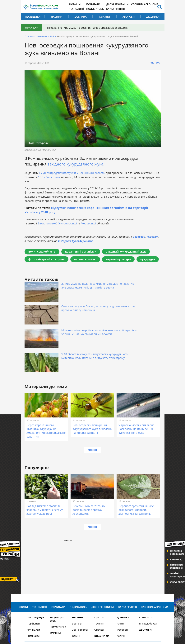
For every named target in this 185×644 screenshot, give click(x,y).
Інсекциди (33, 581)
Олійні (76, 581)
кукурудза (148, 259)
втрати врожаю (85, 259)
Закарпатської (47, 223)
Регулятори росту (57, 564)
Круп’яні (99, 562)
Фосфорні (123, 575)
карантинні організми (81, 251)
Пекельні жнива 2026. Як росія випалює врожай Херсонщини (89, 28)
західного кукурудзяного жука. (76, 164)
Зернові (77, 569)
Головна (30, 36)
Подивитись (98, 9)
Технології (79, 9)
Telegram (152, 237)
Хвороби (129, 17)
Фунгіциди (34, 575)
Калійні (121, 581)
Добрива (81, 17)
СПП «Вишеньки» (49, 177)
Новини (77, 4)
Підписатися (133, 600)
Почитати (96, 4)
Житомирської (67, 223)
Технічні (99, 569)
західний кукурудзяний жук (126, 251)
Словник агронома (148, 4)
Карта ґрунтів (119, 9)
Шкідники (153, 17)
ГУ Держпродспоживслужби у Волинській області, (72, 173)
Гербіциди (34, 569)
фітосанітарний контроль (46, 259)
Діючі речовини (121, 4)
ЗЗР (52, 36)
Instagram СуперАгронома (75, 241)
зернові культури (118, 259)
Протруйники (58, 572)
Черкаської (89, 223)
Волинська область (42, 251)
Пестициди (33, 17)
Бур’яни (105, 17)
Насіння (57, 17)
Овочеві (99, 575)
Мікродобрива (148, 569)
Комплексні (146, 562)
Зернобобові (80, 575)
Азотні (120, 569)
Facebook (139, 237)
